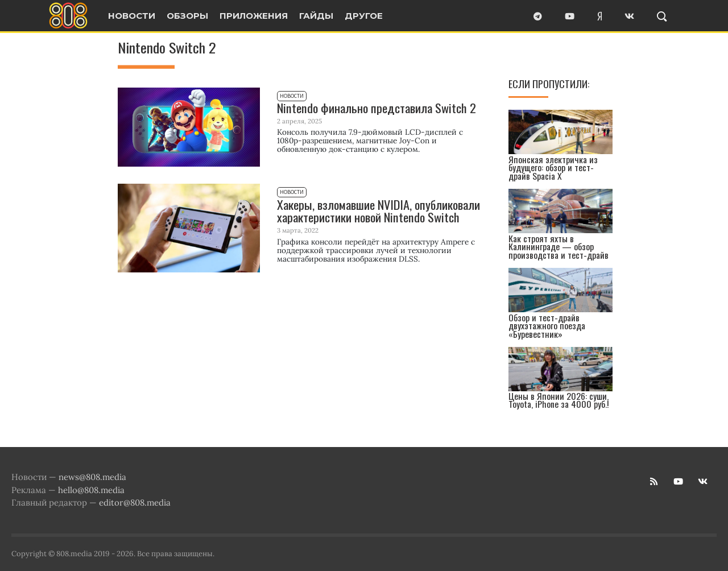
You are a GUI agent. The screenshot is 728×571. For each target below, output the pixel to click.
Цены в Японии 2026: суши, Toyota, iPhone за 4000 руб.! (559, 400)
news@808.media (92, 477)
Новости (292, 96)
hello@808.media (91, 490)
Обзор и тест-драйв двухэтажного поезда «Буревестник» (547, 326)
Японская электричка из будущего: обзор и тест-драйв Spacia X (553, 168)
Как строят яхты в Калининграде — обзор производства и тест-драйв (559, 247)
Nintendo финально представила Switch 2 (377, 107)
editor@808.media (135, 502)
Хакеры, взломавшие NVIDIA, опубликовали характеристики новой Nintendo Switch (379, 211)
